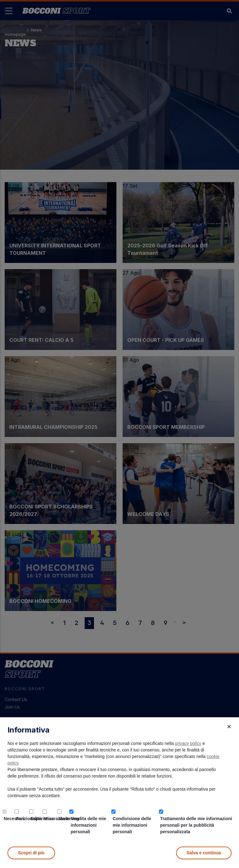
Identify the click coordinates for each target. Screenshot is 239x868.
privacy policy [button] (188, 743)
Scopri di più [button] (31, 853)
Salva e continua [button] (204, 853)
